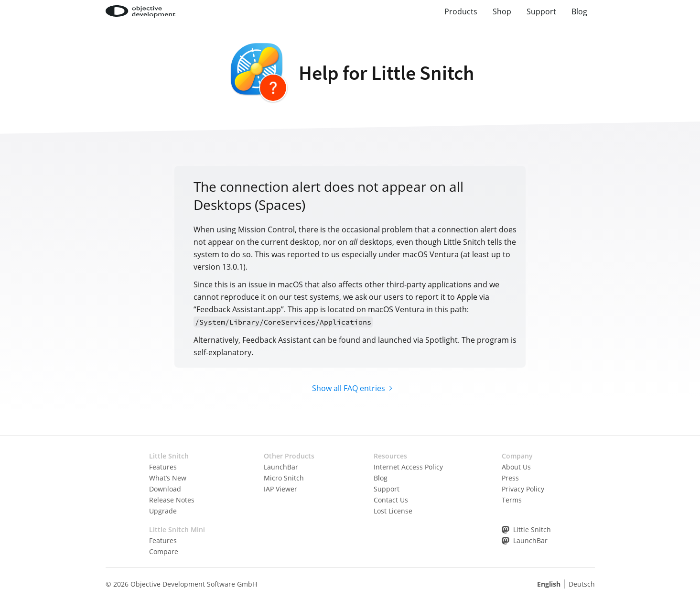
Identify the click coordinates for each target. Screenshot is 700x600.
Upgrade (163, 511)
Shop (502, 11)
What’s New (168, 478)
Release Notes (172, 500)
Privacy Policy (523, 489)
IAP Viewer (280, 489)
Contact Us (391, 500)
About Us (516, 467)
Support (541, 11)
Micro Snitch (284, 478)
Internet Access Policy (408, 467)
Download (165, 489)
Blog (579, 11)
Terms (512, 500)
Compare (164, 551)
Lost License (393, 511)
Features (163, 467)
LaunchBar (281, 467)
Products (461, 11)
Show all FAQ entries (349, 388)
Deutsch (582, 584)
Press (510, 478)
